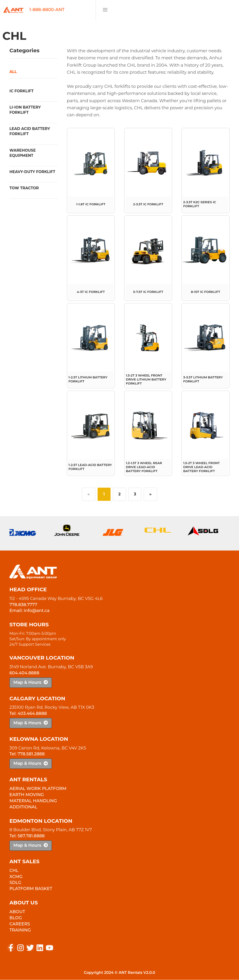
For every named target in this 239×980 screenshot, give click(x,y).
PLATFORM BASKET (31, 889)
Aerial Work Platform (38, 789)
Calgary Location (37, 699)
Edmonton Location (41, 821)
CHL (14, 871)
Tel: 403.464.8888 (28, 714)
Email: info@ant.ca (29, 611)
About (17, 912)
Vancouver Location (42, 658)
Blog (16, 918)
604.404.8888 (24, 673)
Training (20, 930)
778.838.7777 (23, 605)
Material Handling (33, 801)
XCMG (16, 877)
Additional (23, 807)
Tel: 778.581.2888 (27, 754)
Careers (20, 924)
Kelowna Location (39, 739)
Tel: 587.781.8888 (27, 836)
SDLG (15, 883)
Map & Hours (31, 683)
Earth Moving (27, 795)
